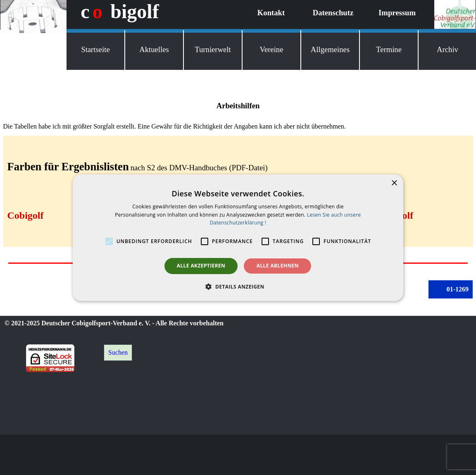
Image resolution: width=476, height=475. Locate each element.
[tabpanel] (238, 116)
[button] (238, 286)
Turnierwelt (213, 49)
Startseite (95, 49)
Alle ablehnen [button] (278, 266)
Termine (389, 49)
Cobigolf (26, 215)
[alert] (238, 237)
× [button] (394, 183)
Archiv (447, 49)
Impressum (397, 13)
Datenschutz (333, 13)
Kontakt (271, 13)
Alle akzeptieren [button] (201, 266)
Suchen (118, 352)
